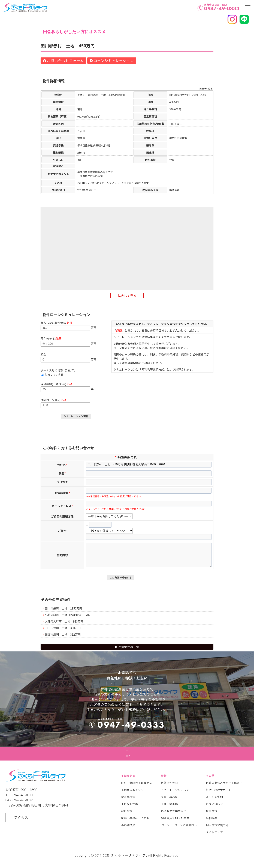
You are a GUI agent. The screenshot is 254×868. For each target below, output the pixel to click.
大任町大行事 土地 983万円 (64, 626)
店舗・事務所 (169, 802)
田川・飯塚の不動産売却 (137, 788)
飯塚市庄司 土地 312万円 (63, 639)
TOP (127, 761)
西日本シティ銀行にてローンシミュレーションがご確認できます (113, 183)
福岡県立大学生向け (174, 816)
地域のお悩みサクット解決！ (224, 788)
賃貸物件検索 (169, 788)
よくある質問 (214, 802)
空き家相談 (128, 802)
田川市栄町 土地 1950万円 (64, 613)
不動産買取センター (134, 795)
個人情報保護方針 (217, 830)
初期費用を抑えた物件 (175, 823)
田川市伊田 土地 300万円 (63, 633)
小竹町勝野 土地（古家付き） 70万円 (70, 620)
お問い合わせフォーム (65, 61)
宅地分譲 (127, 816)
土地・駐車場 (169, 809)
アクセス (21, 822)
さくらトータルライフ (128, 860)
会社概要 (211, 823)
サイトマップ (214, 837)
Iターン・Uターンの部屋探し (179, 830)
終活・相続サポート (219, 795)
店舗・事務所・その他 (135, 823)
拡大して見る (127, 296)
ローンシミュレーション (114, 61)
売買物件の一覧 (129, 652)
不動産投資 (128, 830)
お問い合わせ (214, 809)
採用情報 (211, 816)
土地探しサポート (132, 809)
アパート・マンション (175, 795)
